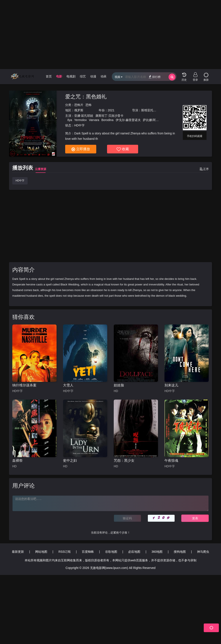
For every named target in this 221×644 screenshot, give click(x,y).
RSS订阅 (65, 552)
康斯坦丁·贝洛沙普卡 (109, 116)
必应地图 (134, 552)
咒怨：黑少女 (124, 461)
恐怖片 (79, 105)
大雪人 (68, 385)
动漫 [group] (93, 76)
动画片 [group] (105, 76)
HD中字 (20, 181)
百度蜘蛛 (88, 552)
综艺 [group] (83, 76)
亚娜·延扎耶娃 (84, 116)
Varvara (94, 120)
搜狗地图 (180, 552)
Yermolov (81, 120)
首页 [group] (49, 76)
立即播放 (81, 149)
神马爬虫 (203, 552)
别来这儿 (171, 385)
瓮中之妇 (70, 461)
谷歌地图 (111, 552)
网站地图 (41, 552)
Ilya (70, 120)
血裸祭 (17, 461)
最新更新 (18, 552)
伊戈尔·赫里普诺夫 (128, 120)
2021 (111, 110)
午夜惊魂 (171, 461)
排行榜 (155, 77)
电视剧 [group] (71, 76)
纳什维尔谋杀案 (24, 385)
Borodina (107, 120)
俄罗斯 (79, 110)
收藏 (123, 149)
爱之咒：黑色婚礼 (86, 97)
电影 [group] (59, 76)
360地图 (157, 552)
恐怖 (88, 105)
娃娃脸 (119, 385)
